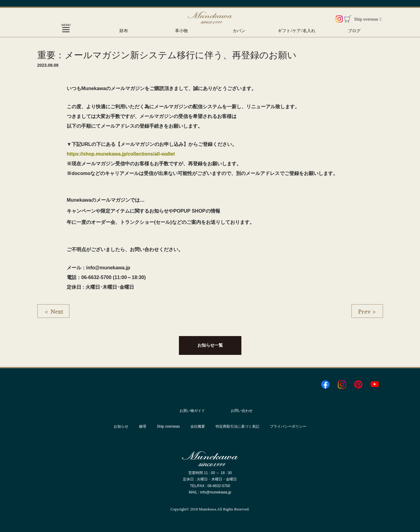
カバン (239, 31)
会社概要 (198, 426)
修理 (143, 426)
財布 (124, 31)
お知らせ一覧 (210, 345)
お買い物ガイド (192, 411)
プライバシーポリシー (288, 426)
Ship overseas (368, 19)
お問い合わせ (242, 411)
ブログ (354, 31)
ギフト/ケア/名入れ (297, 31)
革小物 (181, 31)
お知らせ (121, 426)
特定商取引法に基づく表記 (237, 426)
